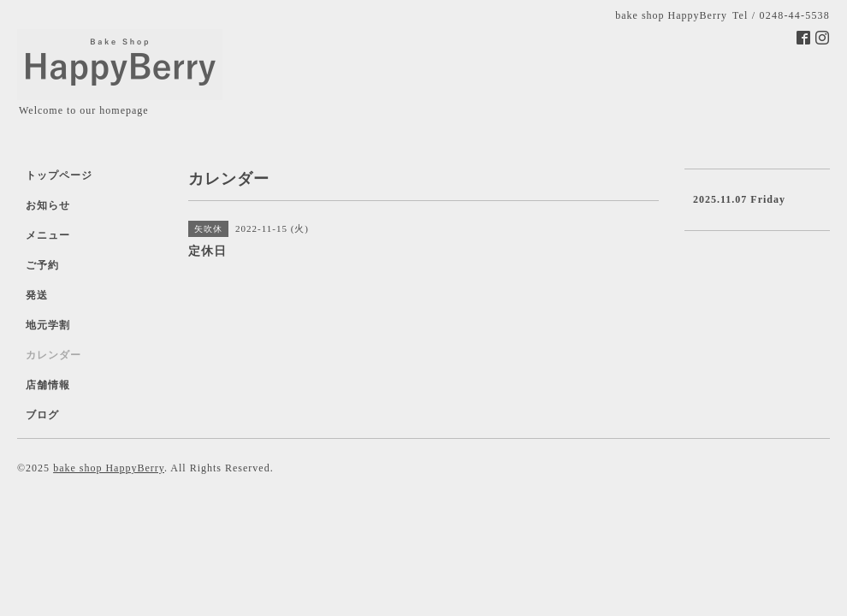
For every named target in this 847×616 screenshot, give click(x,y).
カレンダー (53, 355)
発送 (37, 295)
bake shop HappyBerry (109, 468)
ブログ (42, 415)
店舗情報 (48, 385)
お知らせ (48, 205)
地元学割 (48, 325)
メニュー (48, 235)
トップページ (59, 175)
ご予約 (42, 265)
